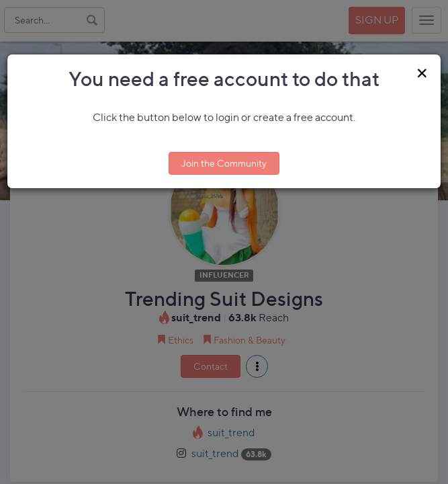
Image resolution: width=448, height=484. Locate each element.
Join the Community (224, 163)
